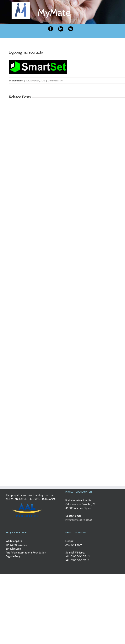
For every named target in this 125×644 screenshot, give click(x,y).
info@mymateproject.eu (79, 520)
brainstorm (18, 81)
